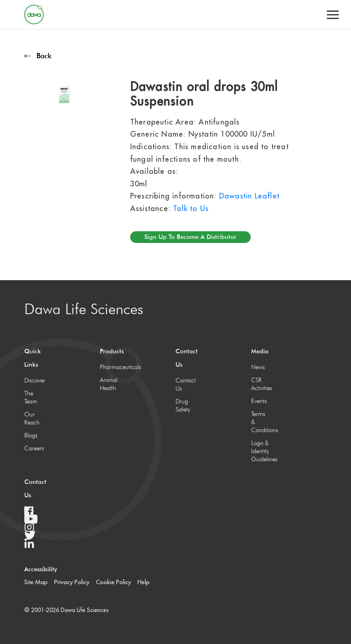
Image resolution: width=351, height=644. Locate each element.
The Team (31, 397)
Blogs (31, 435)
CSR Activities (261, 384)
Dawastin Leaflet (249, 196)
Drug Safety (183, 405)
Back (38, 56)
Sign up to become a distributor (190, 237)
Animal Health (109, 384)
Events (259, 401)
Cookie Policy (113, 582)
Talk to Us (191, 208)
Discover (34, 380)
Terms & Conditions (261, 422)
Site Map (36, 582)
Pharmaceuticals (109, 367)
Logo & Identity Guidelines (261, 451)
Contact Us (185, 384)
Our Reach (32, 418)
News (258, 367)
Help (144, 582)
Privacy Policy (72, 582)
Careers (34, 448)
